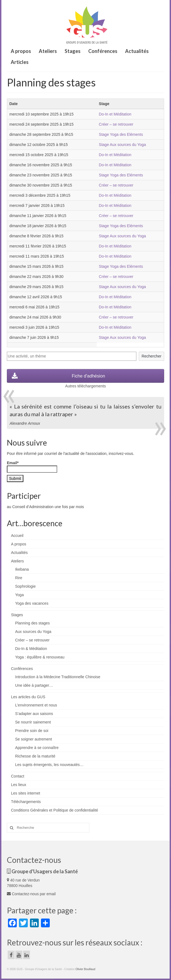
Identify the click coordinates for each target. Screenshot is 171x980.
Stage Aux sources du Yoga (122, 145)
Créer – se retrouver (116, 124)
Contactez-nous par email (31, 894)
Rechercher (151, 356)
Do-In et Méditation (115, 114)
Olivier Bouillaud (85, 969)
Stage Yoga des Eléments (121, 134)
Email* (32, 467)
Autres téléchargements (85, 386)
